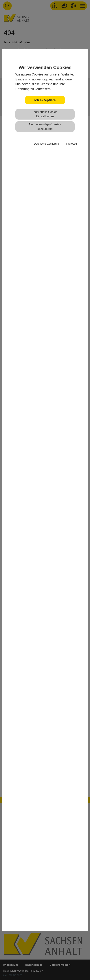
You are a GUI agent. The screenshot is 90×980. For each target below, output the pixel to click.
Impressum (72, 144)
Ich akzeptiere (45, 100)
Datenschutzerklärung (47, 144)
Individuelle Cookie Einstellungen (45, 114)
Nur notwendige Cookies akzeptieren (45, 127)
